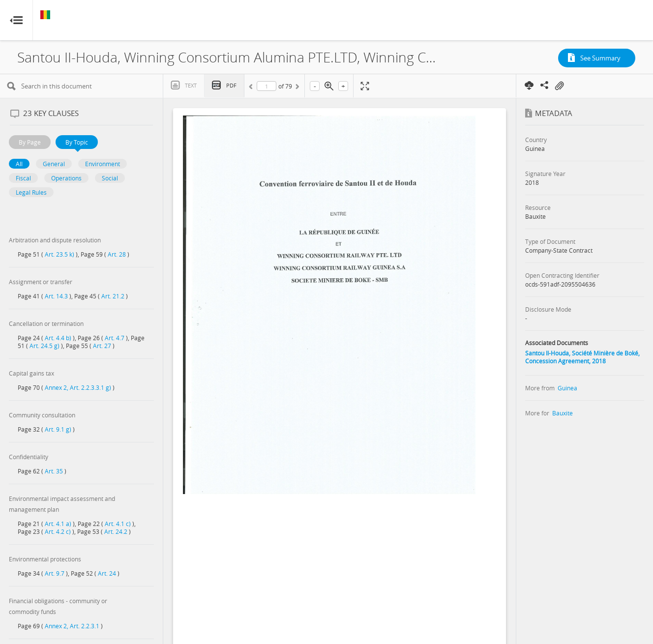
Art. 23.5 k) (59, 254)
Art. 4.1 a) (58, 524)
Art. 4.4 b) (58, 338)
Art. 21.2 (113, 296)
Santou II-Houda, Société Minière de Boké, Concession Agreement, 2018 (582, 357)
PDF (231, 85)
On (559, 86)
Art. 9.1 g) (58, 429)
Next (297, 88)
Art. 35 (54, 471)
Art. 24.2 (116, 531)
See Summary (600, 58)
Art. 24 (107, 573)
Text (191, 85)
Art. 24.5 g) (45, 346)
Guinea (567, 388)
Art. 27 (102, 346)
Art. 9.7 (55, 573)
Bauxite (563, 413)
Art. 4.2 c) (58, 531)
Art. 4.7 (115, 338)
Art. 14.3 (56, 296)
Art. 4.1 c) (118, 524)
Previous (252, 88)
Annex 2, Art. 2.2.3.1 (72, 626)
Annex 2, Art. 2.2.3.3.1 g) (78, 387)
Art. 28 (117, 254)
